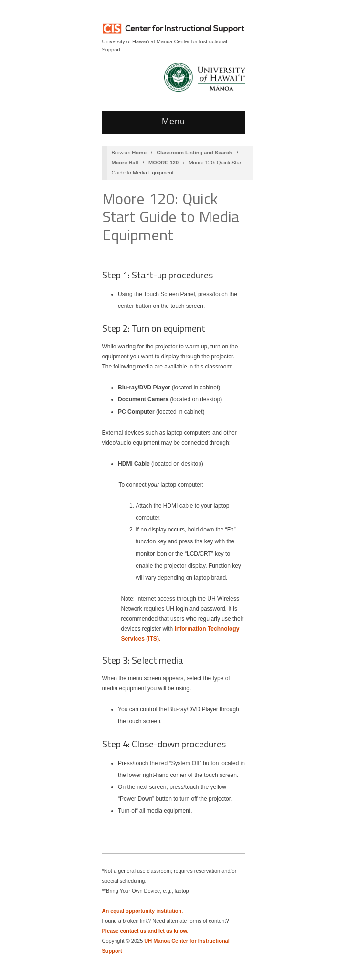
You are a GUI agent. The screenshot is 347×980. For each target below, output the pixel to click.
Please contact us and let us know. (145, 931)
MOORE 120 (163, 163)
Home (139, 153)
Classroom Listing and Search (194, 153)
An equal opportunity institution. (143, 911)
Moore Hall (125, 163)
